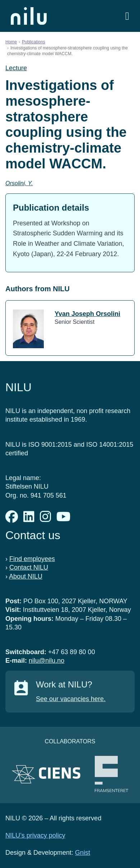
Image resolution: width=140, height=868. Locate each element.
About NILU (26, 576)
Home (11, 42)
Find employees (32, 559)
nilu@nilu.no (46, 661)
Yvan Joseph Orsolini (87, 314)
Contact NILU (29, 567)
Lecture (16, 68)
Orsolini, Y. (19, 183)
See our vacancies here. (71, 699)
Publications (34, 42)
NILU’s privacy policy (35, 835)
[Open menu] (127, 16)
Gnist (83, 853)
